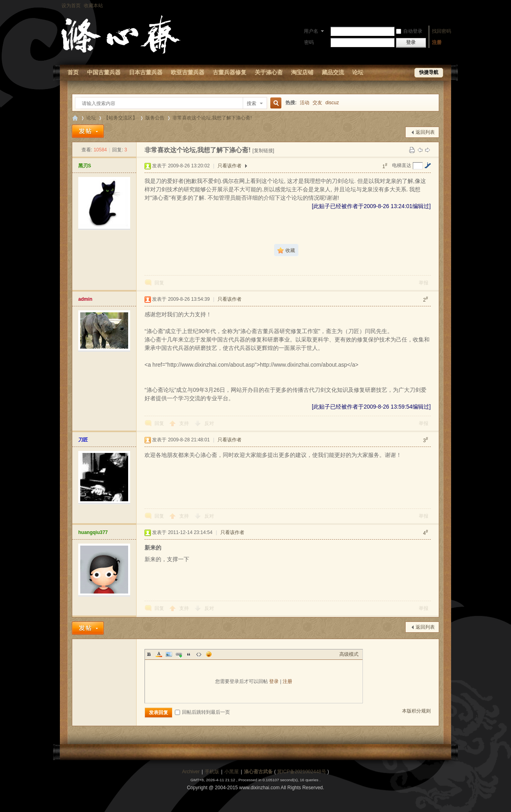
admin (85, 299)
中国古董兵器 (104, 72)
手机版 (212, 772)
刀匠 (83, 440)
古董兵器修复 (230, 72)
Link (179, 654)
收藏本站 (93, 6)
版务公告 (155, 118)
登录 (274, 681)
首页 (73, 72)
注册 (437, 42)
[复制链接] (263, 151)
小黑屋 (232, 772)
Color (159, 654)
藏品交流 (333, 72)
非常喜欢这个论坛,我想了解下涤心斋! (212, 118)
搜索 (252, 103)
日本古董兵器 (146, 72)
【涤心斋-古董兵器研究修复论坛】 (75, 118)
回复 (159, 283)
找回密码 (442, 31)
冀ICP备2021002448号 (302, 772)
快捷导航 (429, 72)
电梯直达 (402, 165)
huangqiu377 (93, 532)
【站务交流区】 (121, 118)
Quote (189, 654)
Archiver (191, 772)
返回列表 (425, 132)
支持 (185, 423)
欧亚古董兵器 (188, 72)
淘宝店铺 (302, 72)
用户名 (311, 31)
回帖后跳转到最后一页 (202, 712)
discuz (332, 103)
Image (169, 654)
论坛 (358, 72)
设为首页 (71, 6)
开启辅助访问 (449, 6)
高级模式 (349, 654)
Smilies (209, 654)
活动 (305, 103)
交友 (317, 103)
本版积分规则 (416, 711)
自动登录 (409, 31)
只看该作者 (230, 166)
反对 (209, 423)
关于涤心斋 (269, 72)
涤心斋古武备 (258, 772)
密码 (309, 42)
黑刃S (85, 166)
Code (199, 654)
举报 (424, 283)
